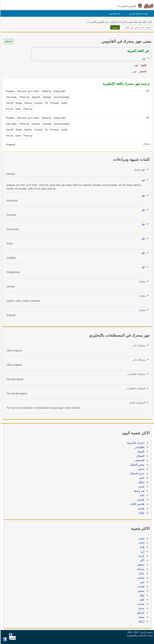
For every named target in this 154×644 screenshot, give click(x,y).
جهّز (143, 195)
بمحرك (141, 310)
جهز (143, 180)
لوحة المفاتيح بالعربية (138, 14)
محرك (142, 281)
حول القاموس (114, 14)
